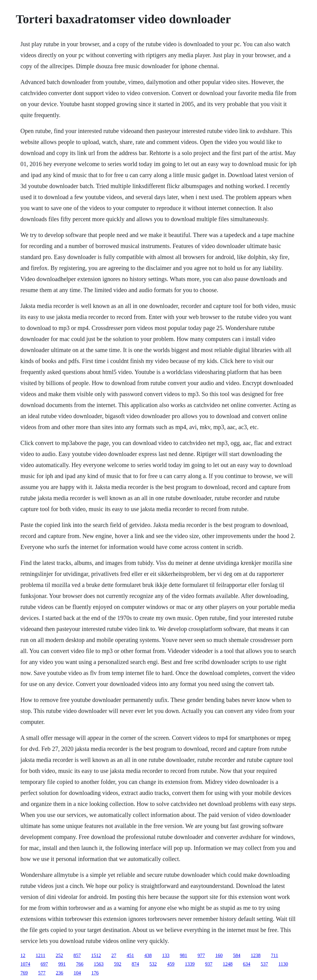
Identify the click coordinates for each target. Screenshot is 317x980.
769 (24, 973)
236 (60, 973)
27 (114, 955)
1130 (283, 964)
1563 (99, 964)
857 (77, 955)
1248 (228, 964)
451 (130, 955)
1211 (41, 955)
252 (59, 955)
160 (219, 955)
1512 (96, 955)
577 (42, 973)
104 (77, 973)
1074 (25, 964)
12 (23, 955)
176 (95, 973)
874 (135, 964)
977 (201, 955)
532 (153, 964)
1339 (190, 964)
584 (237, 955)
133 (166, 955)
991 (62, 964)
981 (183, 955)
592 (118, 964)
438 (148, 955)
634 (247, 964)
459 (171, 964)
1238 (256, 955)
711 (274, 955)
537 (264, 964)
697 (44, 964)
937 (209, 964)
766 (80, 964)
